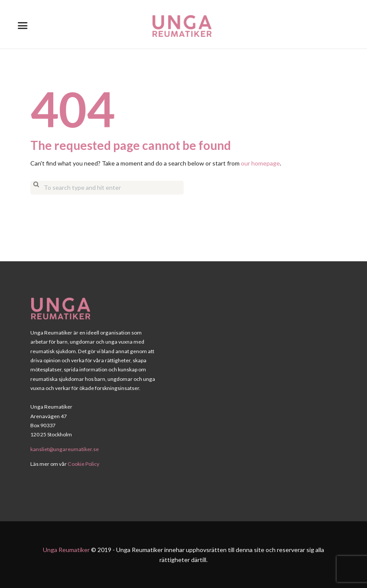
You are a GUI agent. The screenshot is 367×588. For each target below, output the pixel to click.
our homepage (260, 163)
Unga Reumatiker (66, 550)
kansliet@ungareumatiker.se (65, 449)
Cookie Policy (83, 464)
